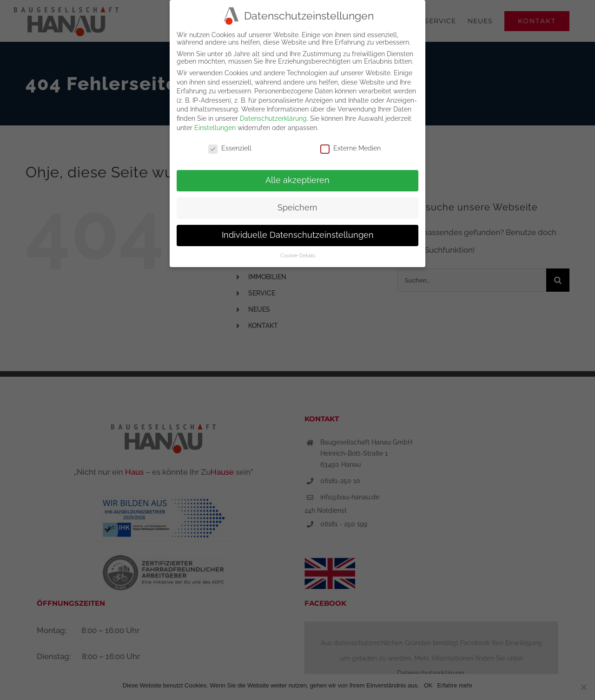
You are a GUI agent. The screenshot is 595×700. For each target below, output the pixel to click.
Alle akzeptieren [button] (297, 178)
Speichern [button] (297, 206)
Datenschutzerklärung (273, 117)
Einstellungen (215, 125)
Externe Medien (350, 146)
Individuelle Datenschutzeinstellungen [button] (298, 233)
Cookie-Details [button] (298, 253)
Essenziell (230, 146)
